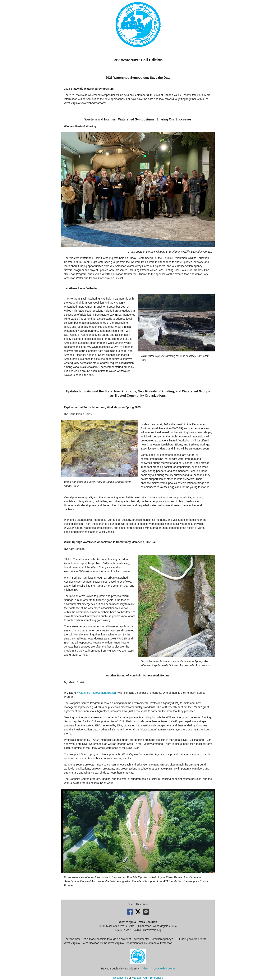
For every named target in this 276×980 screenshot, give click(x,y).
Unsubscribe (121, 978)
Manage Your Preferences (147, 978)
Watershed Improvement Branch (97, 693)
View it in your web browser (159, 969)
